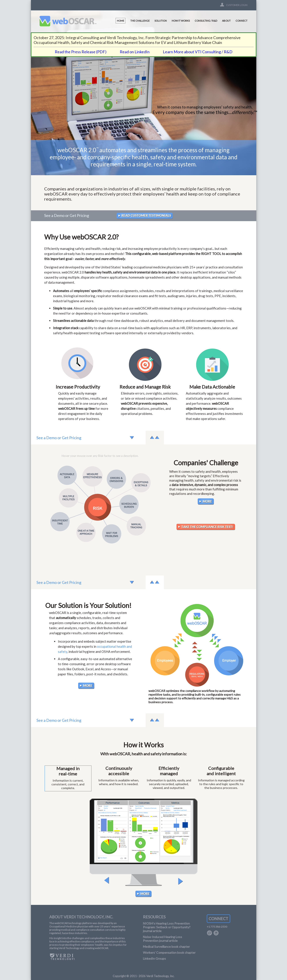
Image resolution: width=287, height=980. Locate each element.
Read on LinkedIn (135, 52)
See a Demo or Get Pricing (67, 215)
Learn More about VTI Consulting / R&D (198, 52)
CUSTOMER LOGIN (237, 5)
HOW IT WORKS (181, 21)
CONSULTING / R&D (206, 21)
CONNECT (241, 21)
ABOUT (226, 21)
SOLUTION (161, 21)
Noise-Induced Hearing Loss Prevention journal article (163, 939)
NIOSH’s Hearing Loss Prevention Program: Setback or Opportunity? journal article (167, 927)
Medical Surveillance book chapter (166, 947)
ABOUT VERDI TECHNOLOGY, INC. (81, 917)
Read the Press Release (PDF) (81, 52)
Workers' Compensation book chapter (169, 952)
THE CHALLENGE (140, 21)
